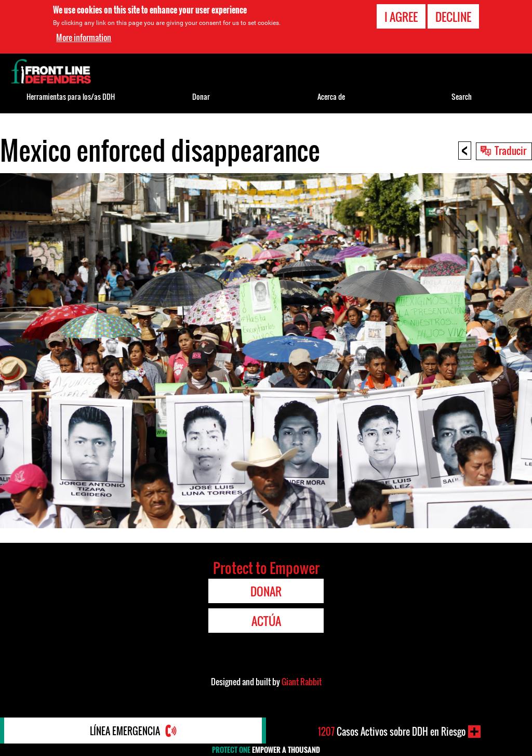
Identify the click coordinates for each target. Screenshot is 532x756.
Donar (201, 96)
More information (84, 37)
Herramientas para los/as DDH (71, 96)
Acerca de (331, 96)
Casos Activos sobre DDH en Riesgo (392, 732)
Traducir (510, 150)
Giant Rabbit (302, 682)
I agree (401, 16)
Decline (453, 16)
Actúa (266, 621)
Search (462, 96)
